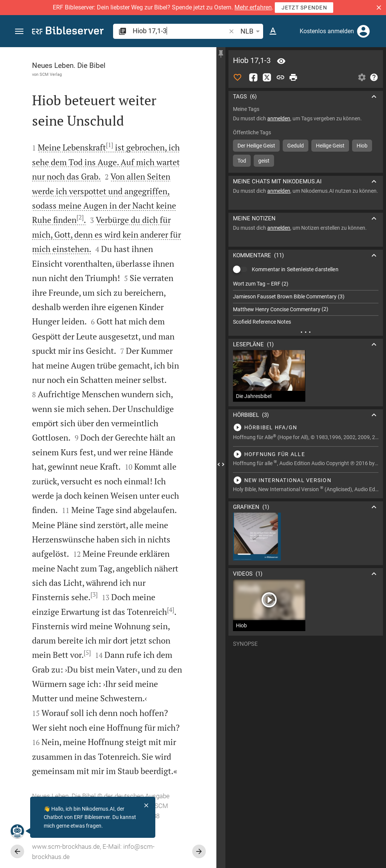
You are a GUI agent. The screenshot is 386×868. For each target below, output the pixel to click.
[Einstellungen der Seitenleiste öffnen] (362, 77)
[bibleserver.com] (68, 32)
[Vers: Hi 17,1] (281, 61)
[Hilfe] (374, 77)
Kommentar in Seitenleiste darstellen (295, 269)
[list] (306, 303)
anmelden (279, 118)
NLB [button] (251, 31)
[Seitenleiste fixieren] (221, 54)
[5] (87, 653)
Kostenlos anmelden (327, 31)
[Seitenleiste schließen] (221, 464)
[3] (94, 595)
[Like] (237, 77)
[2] (80, 217)
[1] (110, 145)
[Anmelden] (363, 31)
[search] (180, 31)
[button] (379, 8)
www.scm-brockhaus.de (66, 846)
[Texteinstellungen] (273, 31)
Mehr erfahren (253, 7)
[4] (171, 610)
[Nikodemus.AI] (17, 831)
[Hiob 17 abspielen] (306, 427)
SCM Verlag (51, 74)
